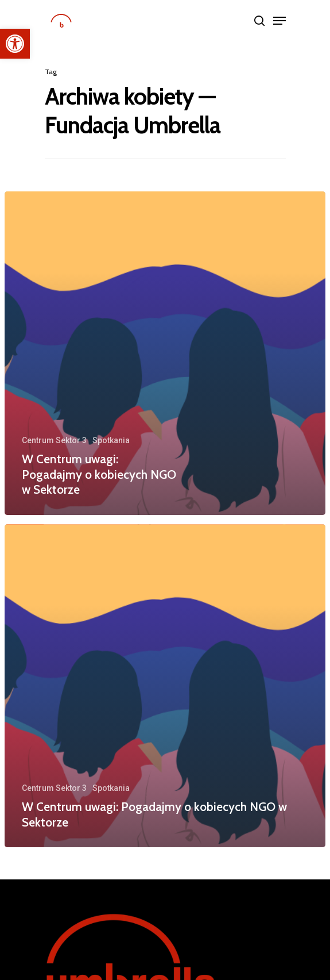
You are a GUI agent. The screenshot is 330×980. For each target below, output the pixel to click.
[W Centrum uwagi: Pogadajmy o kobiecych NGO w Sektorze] (165, 353)
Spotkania (111, 440)
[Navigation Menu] (279, 21)
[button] (15, 44)
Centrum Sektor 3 (54, 440)
